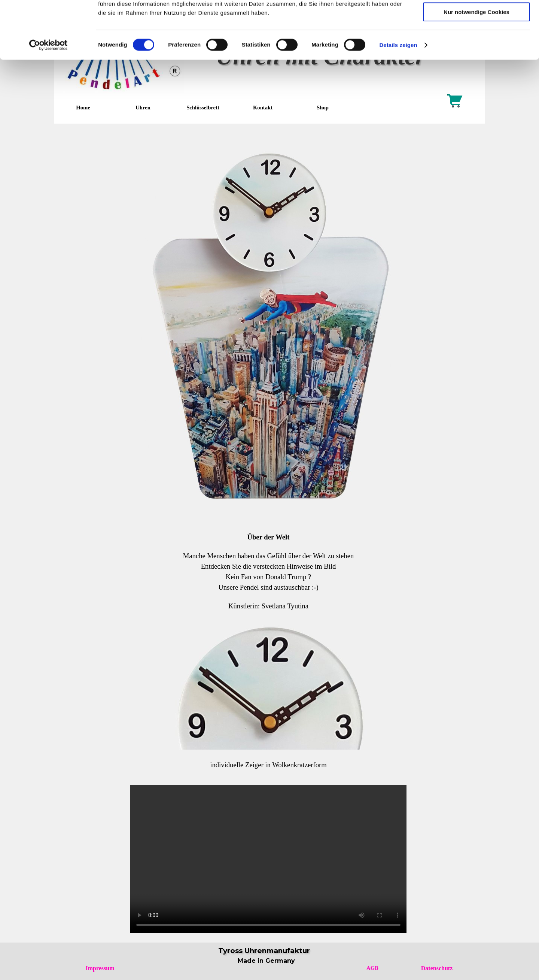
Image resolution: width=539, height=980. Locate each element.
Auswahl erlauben (476, 41)
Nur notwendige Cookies (476, 62)
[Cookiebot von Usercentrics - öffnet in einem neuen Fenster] (48, 96)
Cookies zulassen (476, 19)
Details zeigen (398, 95)
